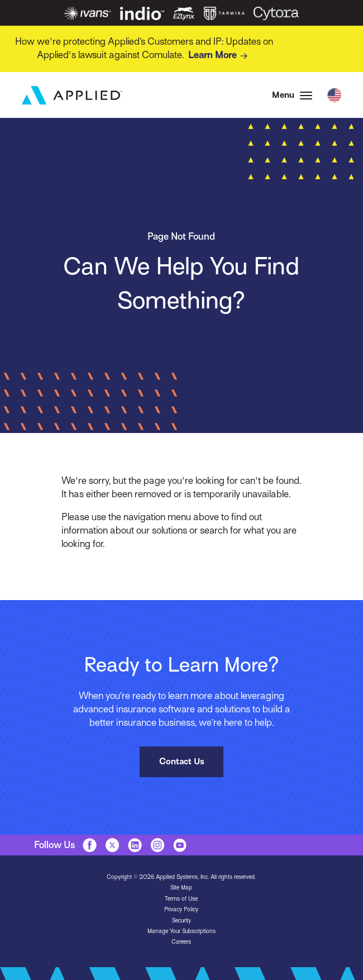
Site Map (181, 888)
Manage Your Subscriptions (181, 931)
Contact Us (182, 761)
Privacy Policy (181, 909)
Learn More (220, 56)
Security (181, 920)
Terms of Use (181, 899)
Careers (181, 942)
